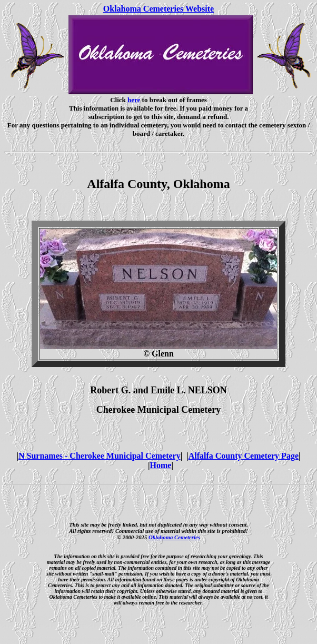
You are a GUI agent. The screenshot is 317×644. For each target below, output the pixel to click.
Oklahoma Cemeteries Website (158, 9)
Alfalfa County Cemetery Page (244, 456)
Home (161, 465)
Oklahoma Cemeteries (174, 537)
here (134, 100)
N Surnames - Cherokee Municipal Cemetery (100, 456)
